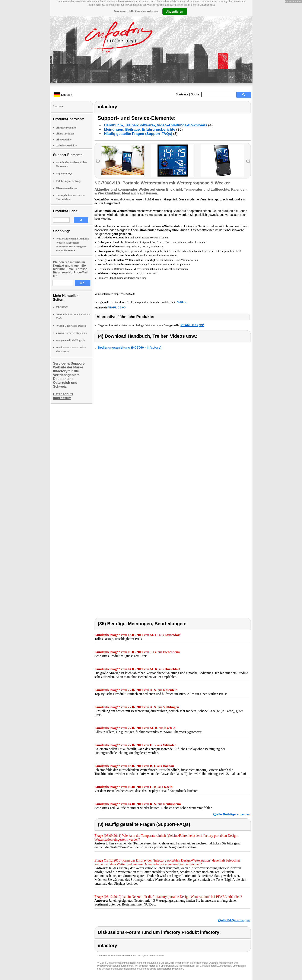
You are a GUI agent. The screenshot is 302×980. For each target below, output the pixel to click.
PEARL (181, 302)
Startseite (182, 94)
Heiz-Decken (71, 326)
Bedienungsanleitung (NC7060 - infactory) (130, 347)
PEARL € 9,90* (117, 307)
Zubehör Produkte (66, 146)
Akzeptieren (175, 11)
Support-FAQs (64, 174)
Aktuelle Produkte (66, 128)
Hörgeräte (71, 340)
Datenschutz (207, 5)
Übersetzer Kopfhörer (72, 333)
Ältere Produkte (65, 134)
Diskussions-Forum (67, 188)
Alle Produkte (64, 140)
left (98, 161)
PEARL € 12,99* (192, 325)
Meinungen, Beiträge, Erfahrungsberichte (140, 129)
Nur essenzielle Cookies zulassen (136, 11)
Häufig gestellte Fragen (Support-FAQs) (138, 134)
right (248, 161)
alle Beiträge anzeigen (233, 814)
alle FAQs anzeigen (236, 920)
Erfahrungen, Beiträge (69, 181)
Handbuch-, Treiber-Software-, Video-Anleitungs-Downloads (156, 125)
